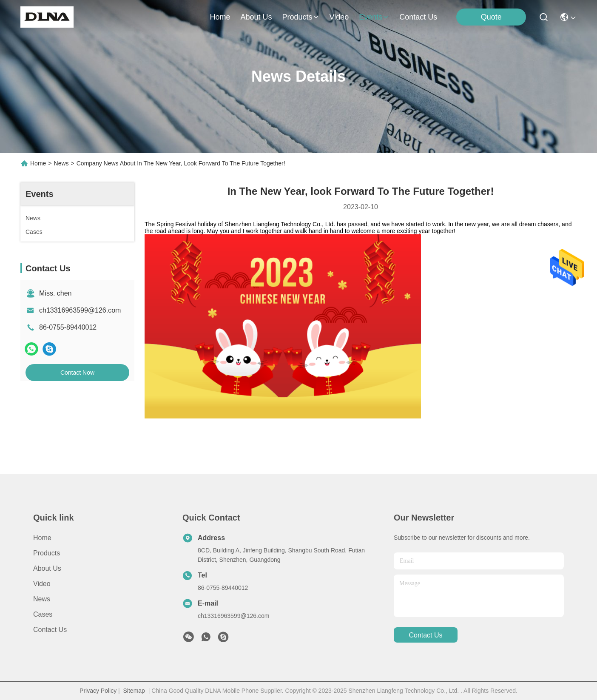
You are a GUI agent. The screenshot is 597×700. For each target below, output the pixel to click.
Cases (43, 614)
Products (47, 553)
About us (47, 568)
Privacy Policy (98, 691)
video (339, 17)
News (61, 163)
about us (256, 17)
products (300, 17)
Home (220, 17)
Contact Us (50, 630)
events (374, 17)
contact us (418, 17)
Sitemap (134, 691)
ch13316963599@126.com (80, 310)
